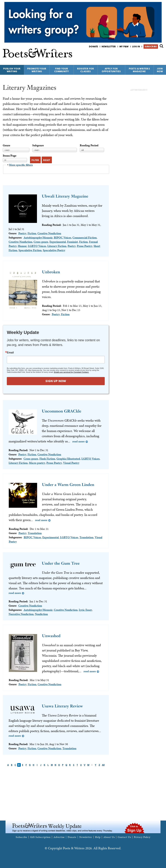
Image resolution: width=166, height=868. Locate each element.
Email (10, 353)
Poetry (22, 233)
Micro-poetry (37, 463)
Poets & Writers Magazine (139, 70)
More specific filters (21, 165)
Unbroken (51, 272)
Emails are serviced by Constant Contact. (71, 372)
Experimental (58, 242)
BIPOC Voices (62, 237)
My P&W (124, 46)
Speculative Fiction (30, 250)
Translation (35, 533)
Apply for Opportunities (111, 70)
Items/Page (10, 156)
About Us (109, 837)
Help (98, 837)
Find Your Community (62, 70)
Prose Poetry (85, 246)
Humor (22, 246)
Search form (161, 46)
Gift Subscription (40, 837)
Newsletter (109, 46)
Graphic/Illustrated (68, 459)
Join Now (160, 70)
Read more (78, 441)
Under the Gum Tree (61, 563)
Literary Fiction (57, 246)
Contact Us (124, 837)
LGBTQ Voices (37, 246)
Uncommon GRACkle (62, 411)
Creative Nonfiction (49, 233)
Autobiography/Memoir (38, 237)
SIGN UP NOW (56, 381)
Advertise (59, 837)
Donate (94, 46)
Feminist (72, 242)
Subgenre (38, 145)
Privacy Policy (142, 837)
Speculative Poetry (54, 250)
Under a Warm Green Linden (68, 485)
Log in (136, 46)
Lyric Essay (85, 610)
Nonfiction (41, 614)
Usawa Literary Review (62, 706)
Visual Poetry (71, 463)
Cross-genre (41, 242)
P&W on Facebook (150, 55)
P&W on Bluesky (156, 55)
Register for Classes (86, 70)
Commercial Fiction (85, 237)
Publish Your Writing (12, 70)
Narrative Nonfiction (21, 614)
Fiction (32, 233)
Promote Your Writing (37, 70)
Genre (6, 145)
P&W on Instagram (161, 55)
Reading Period (89, 145)
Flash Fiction (47, 459)
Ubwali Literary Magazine (65, 196)
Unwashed (51, 636)
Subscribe (151, 46)
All (103, 765)
